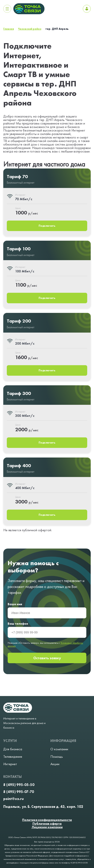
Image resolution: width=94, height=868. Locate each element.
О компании (59, 749)
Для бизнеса (13, 749)
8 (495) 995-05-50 (19, 785)
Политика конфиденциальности (47, 820)
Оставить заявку (47, 658)
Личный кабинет (87, 9)
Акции (55, 764)
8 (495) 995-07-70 (19, 792)
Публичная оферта (47, 824)
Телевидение (13, 757)
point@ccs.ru (13, 799)
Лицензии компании (47, 827)
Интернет (10, 764)
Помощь (57, 757)
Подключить (47, 226)
